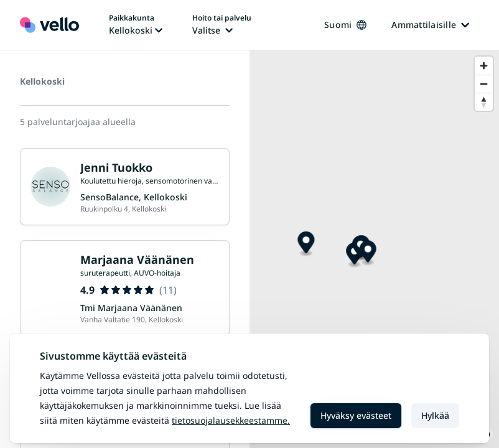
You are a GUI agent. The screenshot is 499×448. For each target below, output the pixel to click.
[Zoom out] (484, 84)
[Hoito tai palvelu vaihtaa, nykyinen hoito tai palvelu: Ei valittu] (222, 25)
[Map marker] (306, 244)
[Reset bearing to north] (484, 102)
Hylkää (435, 415)
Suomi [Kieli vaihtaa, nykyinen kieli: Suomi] (345, 25)
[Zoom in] (484, 66)
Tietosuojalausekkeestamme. (231, 420)
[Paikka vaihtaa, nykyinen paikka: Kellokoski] (136, 25)
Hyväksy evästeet (356, 415)
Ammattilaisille (430, 25)
